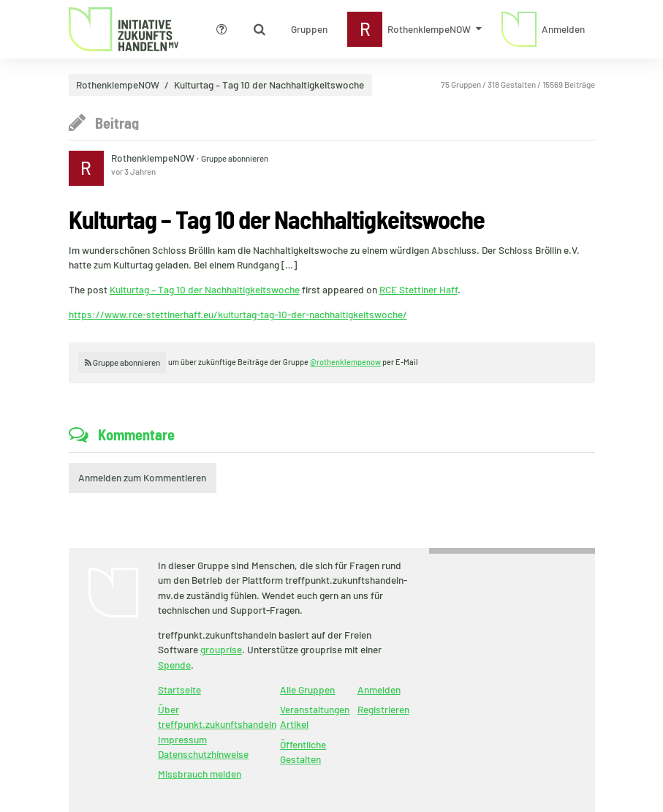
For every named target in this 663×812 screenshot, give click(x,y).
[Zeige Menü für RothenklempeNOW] (415, 29)
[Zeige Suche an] (259, 29)
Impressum (182, 739)
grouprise (221, 649)
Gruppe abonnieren (235, 158)
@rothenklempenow (345, 362)
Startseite (179, 689)
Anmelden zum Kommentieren (142, 477)
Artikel (294, 724)
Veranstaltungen (315, 709)
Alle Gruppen (307, 689)
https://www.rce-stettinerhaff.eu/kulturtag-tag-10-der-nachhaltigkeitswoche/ (238, 314)
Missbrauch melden (200, 774)
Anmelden (379, 689)
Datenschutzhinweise (203, 754)
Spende (174, 665)
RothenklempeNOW (118, 85)
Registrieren (383, 709)
